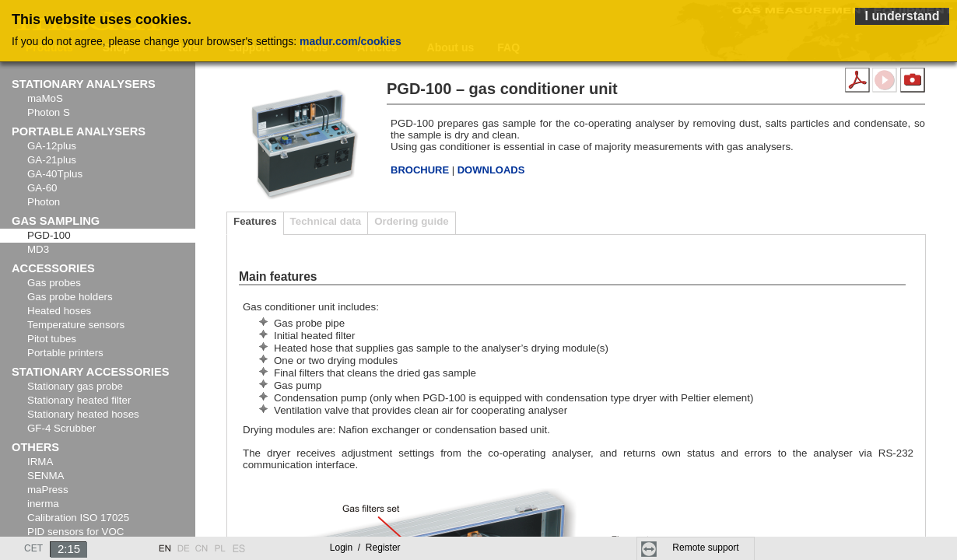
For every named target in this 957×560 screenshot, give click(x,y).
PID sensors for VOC (75, 532)
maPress (48, 490)
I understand (902, 16)
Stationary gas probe (75, 386)
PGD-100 (49, 235)
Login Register (365, 548)
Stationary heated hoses (83, 414)
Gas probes (54, 283)
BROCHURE (421, 170)
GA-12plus (52, 146)
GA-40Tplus (55, 174)
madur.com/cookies (351, 41)
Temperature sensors (76, 325)
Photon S (49, 112)
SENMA (46, 476)
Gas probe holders (70, 297)
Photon (44, 202)
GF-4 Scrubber (61, 428)
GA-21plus (52, 160)
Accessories (53, 268)
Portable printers (65, 353)
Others (35, 447)
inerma (43, 504)
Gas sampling (56, 221)
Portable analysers (79, 131)
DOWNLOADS (491, 170)
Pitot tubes (52, 339)
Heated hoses (59, 311)
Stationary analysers (84, 84)
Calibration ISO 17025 (78, 518)
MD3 (38, 249)
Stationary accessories (91, 372)
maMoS (45, 98)
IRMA (40, 462)
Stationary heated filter (79, 400)
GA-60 (42, 188)
